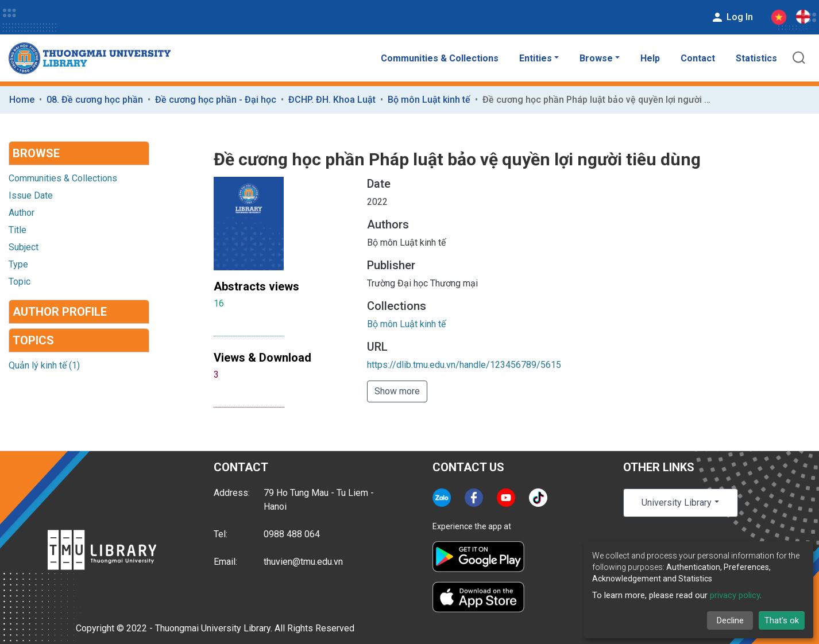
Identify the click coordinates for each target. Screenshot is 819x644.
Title (18, 230)
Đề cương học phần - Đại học (216, 100)
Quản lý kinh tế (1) (44, 365)
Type (18, 264)
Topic (20, 282)
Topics (33, 340)
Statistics (756, 58)
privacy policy (735, 595)
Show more (397, 391)
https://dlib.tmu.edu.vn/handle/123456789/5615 (464, 365)
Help (650, 58)
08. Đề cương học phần (95, 100)
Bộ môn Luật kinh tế (429, 100)
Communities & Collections (440, 58)
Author (22, 213)
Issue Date (31, 195)
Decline (730, 620)
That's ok (782, 620)
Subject (24, 247)
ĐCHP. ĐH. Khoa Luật (332, 100)
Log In (732, 17)
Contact (698, 58)
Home (22, 100)
